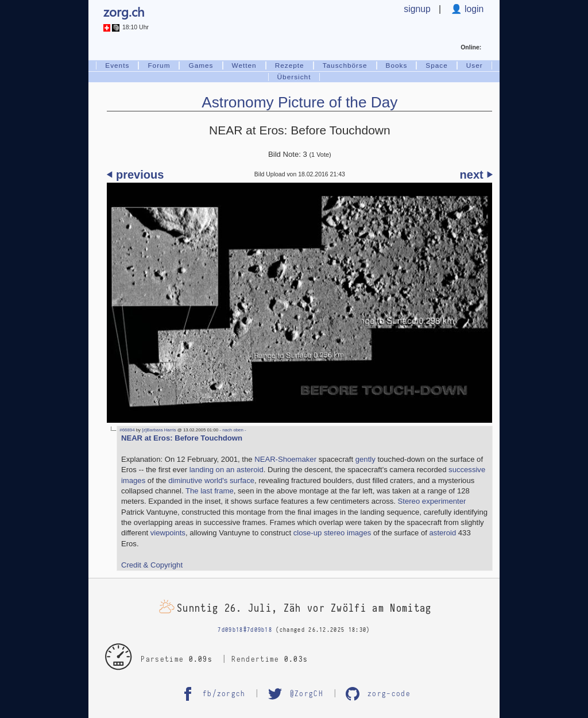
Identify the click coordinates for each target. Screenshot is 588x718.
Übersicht (294, 77)
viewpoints (168, 533)
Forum (159, 65)
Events (117, 65)
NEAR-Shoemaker (285, 459)
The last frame (210, 491)
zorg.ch (124, 11)
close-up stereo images (332, 533)
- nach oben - (232, 430)
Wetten (244, 65)
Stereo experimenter (432, 501)
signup (417, 9)
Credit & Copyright (152, 565)
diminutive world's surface (211, 480)
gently (365, 459)
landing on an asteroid (227, 470)
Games (201, 65)
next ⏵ (476, 175)
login (473, 9)
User (475, 65)
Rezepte (290, 65)
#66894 (127, 430)
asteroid (443, 533)
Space (436, 65)
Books (397, 65)
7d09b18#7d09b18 (245, 630)
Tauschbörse (345, 65)
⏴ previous (135, 175)
